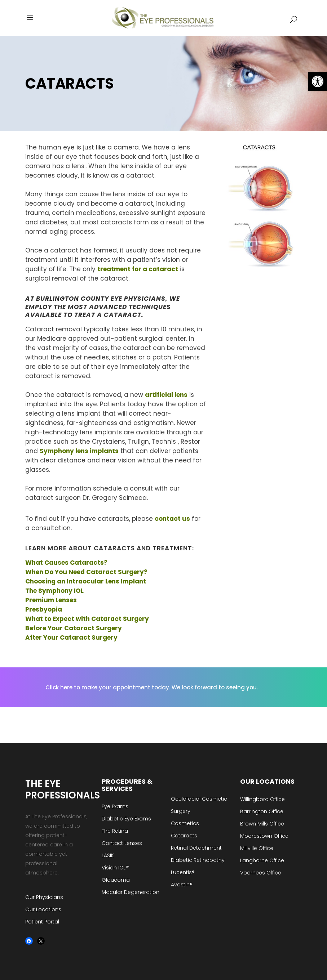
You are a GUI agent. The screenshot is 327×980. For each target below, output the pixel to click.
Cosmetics (185, 823)
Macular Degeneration (131, 892)
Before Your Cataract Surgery (74, 628)
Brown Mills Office (262, 824)
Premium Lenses (51, 600)
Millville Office (257, 848)
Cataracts (184, 836)
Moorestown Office (264, 836)
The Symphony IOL (54, 591)
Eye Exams (115, 806)
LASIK (108, 855)
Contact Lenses (122, 843)
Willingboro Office (262, 799)
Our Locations (43, 909)
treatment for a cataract (138, 269)
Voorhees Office (261, 873)
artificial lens (166, 395)
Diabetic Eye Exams (126, 819)
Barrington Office (262, 811)
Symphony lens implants (79, 451)
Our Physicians (44, 897)
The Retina (115, 831)
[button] (318, 81)
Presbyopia (44, 609)
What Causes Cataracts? (66, 563)
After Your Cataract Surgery (71, 637)
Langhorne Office (262, 860)
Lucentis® (183, 872)
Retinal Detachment (196, 848)
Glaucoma (116, 880)
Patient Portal (42, 922)
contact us (172, 519)
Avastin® (182, 885)
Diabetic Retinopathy (198, 860)
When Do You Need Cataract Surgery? (87, 572)
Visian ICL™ (116, 868)
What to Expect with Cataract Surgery (87, 619)
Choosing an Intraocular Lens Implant (86, 581)
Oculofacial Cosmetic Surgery (199, 805)
